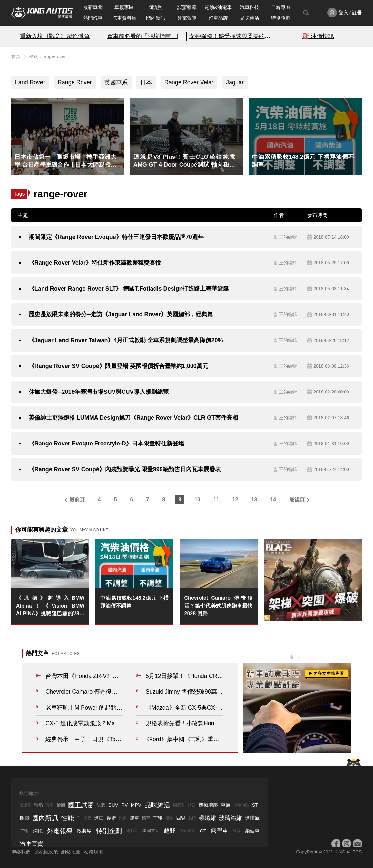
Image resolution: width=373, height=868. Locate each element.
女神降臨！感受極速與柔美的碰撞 (230, 36)
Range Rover (75, 82)
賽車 (50, 805)
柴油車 (252, 831)
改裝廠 (84, 831)
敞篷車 (26, 805)
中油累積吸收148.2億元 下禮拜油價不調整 (135, 602)
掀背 (237, 831)
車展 (226, 805)
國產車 (179, 805)
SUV (113, 805)
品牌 (192, 818)
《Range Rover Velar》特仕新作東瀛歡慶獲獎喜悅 (95, 263)
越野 (112, 818)
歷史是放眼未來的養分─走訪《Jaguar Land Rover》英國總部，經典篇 (121, 314)
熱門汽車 (93, 18)
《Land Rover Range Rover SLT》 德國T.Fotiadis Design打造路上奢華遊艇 (129, 289)
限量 (25, 818)
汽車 (123, 818)
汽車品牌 (218, 18)
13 (254, 500)
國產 (88, 818)
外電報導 (187, 18)
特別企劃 (281, 18)
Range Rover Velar (189, 82)
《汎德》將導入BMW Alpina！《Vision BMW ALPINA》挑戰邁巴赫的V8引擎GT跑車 (50, 606)
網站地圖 (71, 852)
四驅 (181, 818)
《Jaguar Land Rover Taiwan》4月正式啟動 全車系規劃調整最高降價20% (126, 340)
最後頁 (297, 500)
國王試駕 (81, 805)
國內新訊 (156, 18)
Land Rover (30, 82)
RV (125, 805)
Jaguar (235, 82)
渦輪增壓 (241, 805)
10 (197, 500)
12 (235, 500)
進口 (99, 818)
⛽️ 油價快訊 (318, 36)
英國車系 (116, 82)
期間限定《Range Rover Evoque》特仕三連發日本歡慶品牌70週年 (116, 237)
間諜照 (156, 7)
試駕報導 (187, 7)
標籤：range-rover (47, 56)
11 (216, 500)
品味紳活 (250, 18)
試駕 (191, 805)
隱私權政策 (46, 852)
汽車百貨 (32, 844)
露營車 (220, 831)
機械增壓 (208, 805)
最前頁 (77, 500)
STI (256, 805)
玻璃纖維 (231, 818)
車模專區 (124, 7)
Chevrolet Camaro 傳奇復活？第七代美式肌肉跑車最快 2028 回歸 (219, 606)
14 (273, 500)
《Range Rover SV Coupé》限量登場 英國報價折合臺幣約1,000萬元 (118, 366)
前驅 (158, 818)
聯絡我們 (21, 852)
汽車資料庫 (124, 18)
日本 (146, 82)
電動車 (132, 831)
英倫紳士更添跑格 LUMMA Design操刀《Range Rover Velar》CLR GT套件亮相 (133, 418)
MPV (136, 805)
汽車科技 (250, 7)
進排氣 (252, 818)
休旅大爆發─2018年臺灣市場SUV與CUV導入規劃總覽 (99, 392)
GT (203, 831)
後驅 (169, 818)
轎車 (146, 818)
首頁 (16, 56)
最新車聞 (93, 7)
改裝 (101, 805)
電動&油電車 (218, 7)
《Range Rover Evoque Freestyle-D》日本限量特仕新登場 (106, 444)
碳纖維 (208, 818)
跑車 (134, 818)
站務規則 (93, 852)
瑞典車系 (188, 831)
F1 (79, 818)
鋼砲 (38, 831)
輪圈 (61, 805)
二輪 (24, 831)
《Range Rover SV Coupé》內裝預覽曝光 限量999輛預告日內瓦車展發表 (125, 469)
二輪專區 (281, 7)
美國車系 (151, 831)
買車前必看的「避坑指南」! (143, 36)
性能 (67, 818)
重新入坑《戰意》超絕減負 (55, 36)
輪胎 (39, 805)
